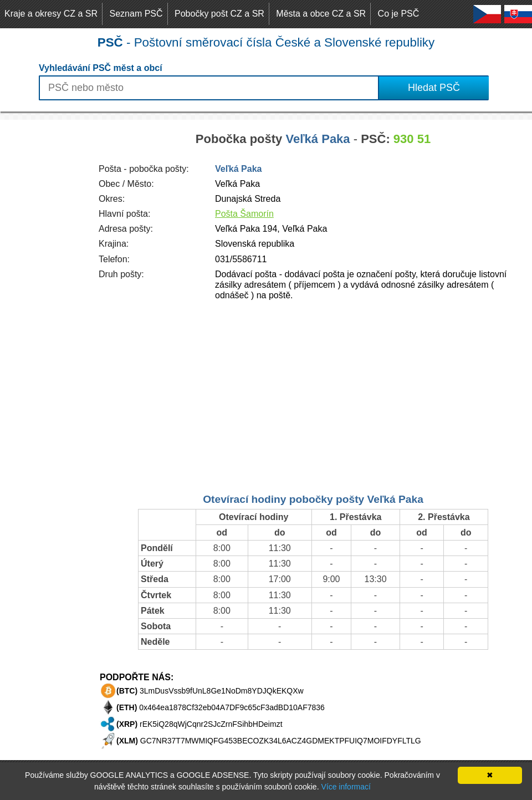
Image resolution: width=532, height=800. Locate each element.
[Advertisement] (44, 286)
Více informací (346, 787)
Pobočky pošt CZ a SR (219, 14)
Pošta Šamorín (244, 214)
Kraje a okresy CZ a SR (51, 14)
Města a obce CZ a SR (321, 14)
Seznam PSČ (136, 14)
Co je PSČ (399, 14)
